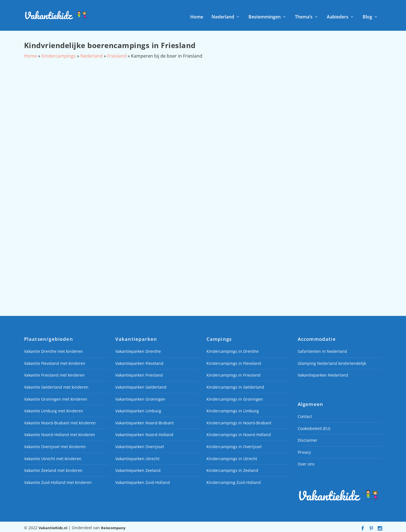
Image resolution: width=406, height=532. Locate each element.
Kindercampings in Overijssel (234, 444)
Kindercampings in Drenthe (233, 348)
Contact (305, 414)
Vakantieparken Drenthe (138, 348)
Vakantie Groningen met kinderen (56, 396)
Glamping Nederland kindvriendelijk (332, 360)
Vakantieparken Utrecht (137, 456)
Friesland (117, 53)
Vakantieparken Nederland (323, 372)
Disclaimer (308, 437)
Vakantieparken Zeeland (138, 468)
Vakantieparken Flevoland (139, 360)
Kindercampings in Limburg (233, 408)
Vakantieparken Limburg (138, 408)
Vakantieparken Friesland (139, 372)
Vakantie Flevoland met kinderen (55, 360)
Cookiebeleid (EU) (314, 426)
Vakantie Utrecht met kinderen (53, 456)
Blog (367, 14)
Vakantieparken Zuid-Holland (143, 480)
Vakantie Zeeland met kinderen (53, 468)
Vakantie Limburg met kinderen (54, 408)
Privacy (304, 449)
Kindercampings (59, 53)
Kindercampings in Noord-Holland (239, 432)
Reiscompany (113, 525)
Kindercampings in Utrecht (232, 456)
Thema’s (304, 14)
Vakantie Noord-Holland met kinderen (60, 432)
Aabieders (338, 14)
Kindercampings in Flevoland (234, 360)
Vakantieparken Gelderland (141, 384)
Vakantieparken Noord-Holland (144, 432)
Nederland (223, 14)
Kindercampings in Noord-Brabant (239, 420)
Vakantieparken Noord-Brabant (145, 420)
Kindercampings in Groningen (235, 396)
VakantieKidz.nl (53, 525)
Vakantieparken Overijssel (140, 444)
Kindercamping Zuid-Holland (234, 480)
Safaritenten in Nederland (322, 348)
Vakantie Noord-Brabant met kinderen (60, 420)
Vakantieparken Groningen (140, 396)
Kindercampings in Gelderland (235, 384)
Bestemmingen (265, 14)
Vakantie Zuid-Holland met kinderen (58, 480)
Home (197, 14)
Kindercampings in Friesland (233, 372)
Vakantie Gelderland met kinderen (56, 384)
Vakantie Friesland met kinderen (54, 372)
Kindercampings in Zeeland (232, 468)
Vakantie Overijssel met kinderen (55, 444)
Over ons (306, 461)
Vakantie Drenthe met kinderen (53, 348)
